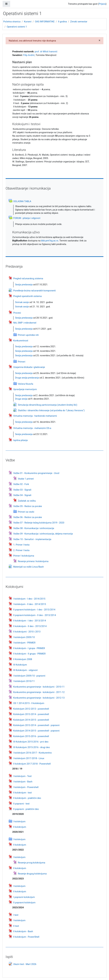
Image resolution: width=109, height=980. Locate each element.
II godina (62, 22)
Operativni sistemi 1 (17, 27)
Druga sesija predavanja (27, 378)
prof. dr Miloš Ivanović (46, 52)
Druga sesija (21, 399)
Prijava (102, 4)
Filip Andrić (29, 55)
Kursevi (28, 22)
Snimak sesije (22, 302)
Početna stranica (12, 22)
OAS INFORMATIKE (45, 22)
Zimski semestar (79, 22)
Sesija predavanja (24, 285)
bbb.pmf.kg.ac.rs (50, 241)
